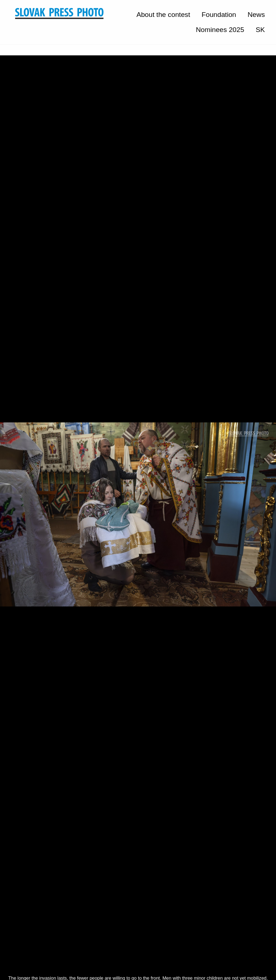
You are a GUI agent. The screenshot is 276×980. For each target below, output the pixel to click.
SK (260, 30)
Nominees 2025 (220, 30)
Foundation (219, 15)
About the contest (163, 15)
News (256, 15)
